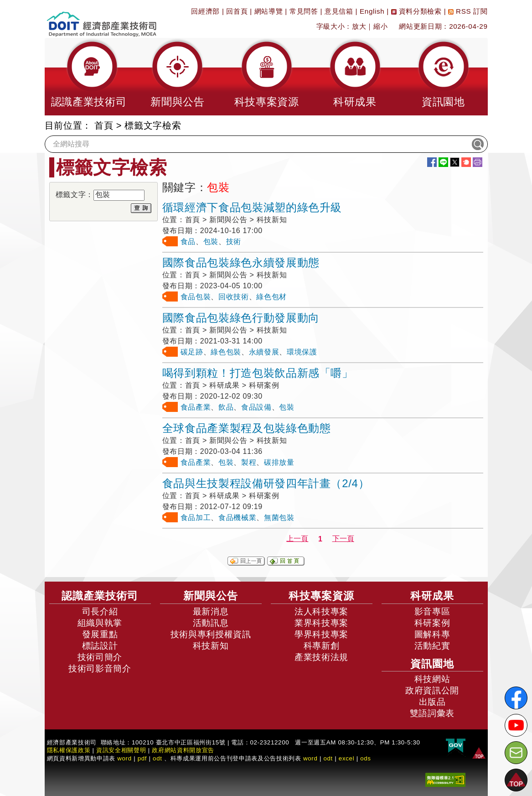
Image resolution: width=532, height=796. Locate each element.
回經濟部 (205, 11)
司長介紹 (100, 611)
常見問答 (304, 11)
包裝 (211, 242)
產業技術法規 (321, 657)
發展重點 (100, 634)
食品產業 (196, 407)
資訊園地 (432, 664)
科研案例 (432, 623)
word (310, 758)
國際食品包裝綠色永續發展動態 (241, 263)
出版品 (432, 702)
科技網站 (432, 679)
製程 (249, 462)
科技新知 (211, 646)
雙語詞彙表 (432, 713)
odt (158, 758)
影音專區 (432, 611)
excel (346, 758)
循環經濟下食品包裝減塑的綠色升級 (252, 207)
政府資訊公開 (432, 690)
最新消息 (211, 611)
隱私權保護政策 (69, 750)
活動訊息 (211, 623)
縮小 (380, 26)
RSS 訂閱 (468, 11)
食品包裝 (196, 297)
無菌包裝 (279, 518)
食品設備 (256, 407)
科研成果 (432, 596)
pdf (142, 758)
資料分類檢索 (416, 11)
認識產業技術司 (100, 596)
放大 (359, 26)
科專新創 (322, 646)
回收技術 (234, 297)
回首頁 (237, 11)
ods (366, 758)
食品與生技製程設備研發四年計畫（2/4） (266, 483)
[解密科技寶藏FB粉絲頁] (516, 698)
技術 (234, 242)
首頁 (104, 125)
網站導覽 (269, 11)
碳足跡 (192, 352)
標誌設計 (100, 646)
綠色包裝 (226, 352)
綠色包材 (271, 297)
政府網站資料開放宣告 (183, 750)
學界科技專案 (321, 634)
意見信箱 (339, 11)
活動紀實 (432, 646)
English (372, 11)
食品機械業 (237, 518)
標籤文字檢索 (153, 125)
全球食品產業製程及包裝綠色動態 (247, 428)
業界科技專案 (321, 623)
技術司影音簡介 (100, 669)
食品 (188, 242)
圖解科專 (432, 634)
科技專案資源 (321, 596)
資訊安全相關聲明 (121, 750)
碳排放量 (279, 462)
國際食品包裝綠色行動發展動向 (241, 318)
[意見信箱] (516, 753)
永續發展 (264, 352)
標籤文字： (75, 195)
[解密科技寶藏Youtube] (516, 725)
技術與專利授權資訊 (211, 634)
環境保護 (302, 352)
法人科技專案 (321, 611)
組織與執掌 (100, 623)
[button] (89, 77)
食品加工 (196, 518)
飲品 (226, 407)
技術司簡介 (100, 657)
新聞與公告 (211, 596)
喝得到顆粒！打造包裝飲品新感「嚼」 (258, 373)
